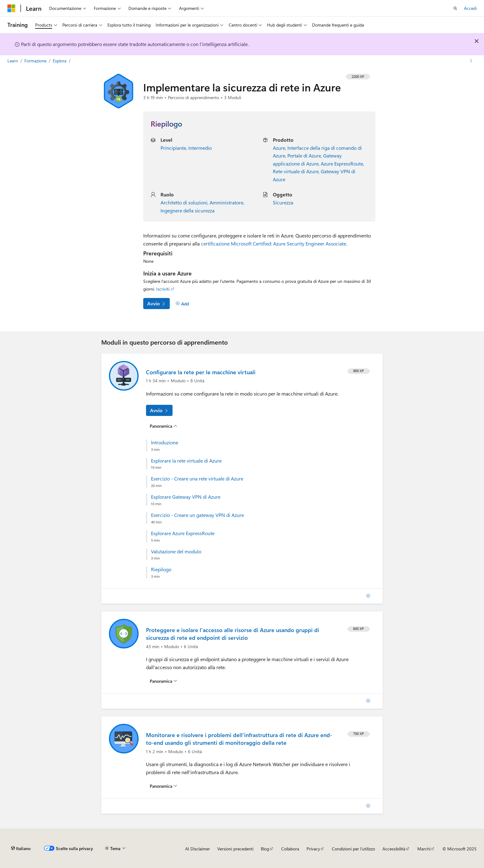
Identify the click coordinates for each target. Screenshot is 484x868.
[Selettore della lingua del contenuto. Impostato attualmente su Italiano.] (21, 849)
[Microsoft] (11, 8)
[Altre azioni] (471, 61)
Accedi (470, 8)
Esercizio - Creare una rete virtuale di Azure (197, 479)
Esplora (60, 61)
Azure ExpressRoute (342, 164)
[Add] (182, 304)
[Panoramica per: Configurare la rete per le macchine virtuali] (163, 426)
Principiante (173, 148)
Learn (13, 61)
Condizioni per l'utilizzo (353, 849)
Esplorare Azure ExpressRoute (183, 533)
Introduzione (165, 442)
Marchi (424, 849)
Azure (279, 148)
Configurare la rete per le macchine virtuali (201, 372)
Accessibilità (394, 849)
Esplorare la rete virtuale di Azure (186, 461)
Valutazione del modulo (176, 551)
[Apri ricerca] (455, 8)
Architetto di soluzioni (184, 202)
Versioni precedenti (235, 849)
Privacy (313, 849)
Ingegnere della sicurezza (188, 210)
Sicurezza (283, 202)
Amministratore (226, 202)
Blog (265, 849)
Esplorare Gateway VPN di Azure (186, 497)
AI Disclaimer (198, 849)
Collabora (290, 849)
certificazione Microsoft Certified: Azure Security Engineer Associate (273, 243)
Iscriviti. (163, 289)
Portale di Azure (304, 155)
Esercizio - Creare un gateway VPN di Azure (197, 515)
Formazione (36, 61)
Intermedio (200, 148)
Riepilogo (161, 569)
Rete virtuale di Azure (296, 171)
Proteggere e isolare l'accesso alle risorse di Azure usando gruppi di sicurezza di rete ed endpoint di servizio (233, 634)
